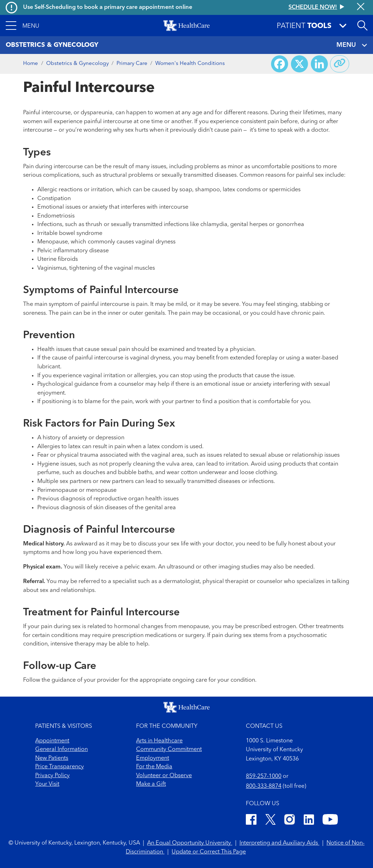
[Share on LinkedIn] (319, 64)
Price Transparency (60, 767)
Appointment (52, 741)
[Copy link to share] (340, 64)
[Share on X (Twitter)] (299, 64)
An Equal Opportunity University (190, 843)
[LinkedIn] (309, 821)
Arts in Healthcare (159, 741)
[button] (23, 26)
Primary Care (132, 64)
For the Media (154, 767)
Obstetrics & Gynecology (77, 64)
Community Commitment (169, 749)
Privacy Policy (52, 776)
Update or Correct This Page (209, 852)
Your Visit (47, 784)
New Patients (52, 758)
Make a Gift (151, 784)
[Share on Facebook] (280, 64)
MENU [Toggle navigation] (352, 45)
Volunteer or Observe (164, 776)
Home (31, 64)
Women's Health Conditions (190, 64)
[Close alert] (361, 7)
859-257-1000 (264, 776)
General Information (61, 749)
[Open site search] (362, 26)
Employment (153, 758)
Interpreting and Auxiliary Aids (279, 843)
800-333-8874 (264, 786)
